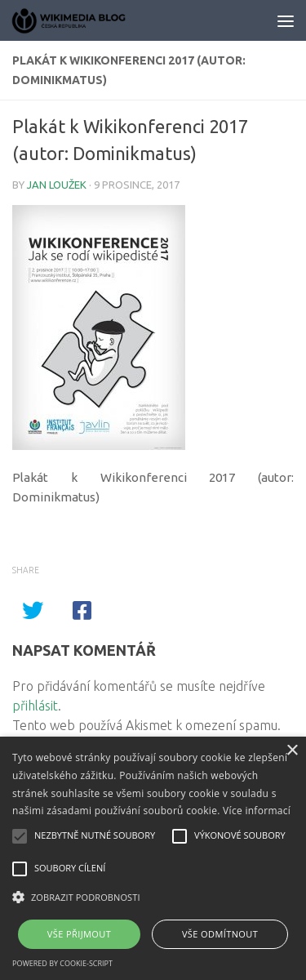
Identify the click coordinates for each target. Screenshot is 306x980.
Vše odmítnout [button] (220, 934)
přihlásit (35, 706)
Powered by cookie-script (62, 963)
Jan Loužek (57, 185)
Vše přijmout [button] (79, 934)
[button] (153, 898)
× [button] (292, 751)
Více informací (257, 811)
